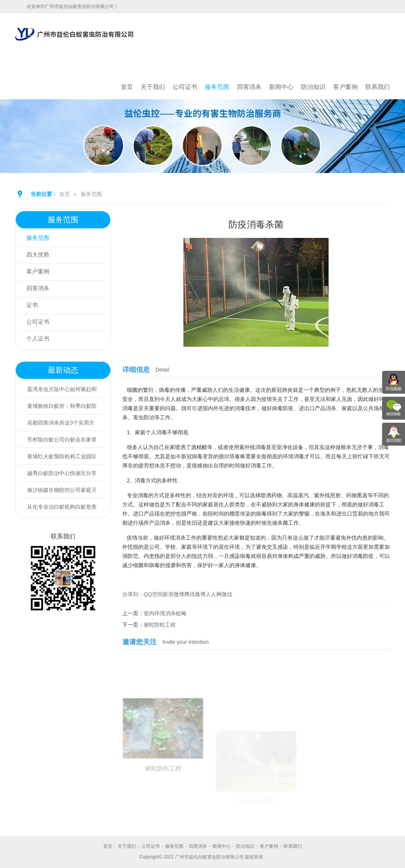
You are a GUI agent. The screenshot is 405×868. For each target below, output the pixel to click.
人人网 (214, 594)
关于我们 (153, 87)
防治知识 (313, 87)
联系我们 (377, 87)
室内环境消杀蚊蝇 (165, 613)
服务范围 (217, 87)
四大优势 (39, 255)
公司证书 (185, 87)
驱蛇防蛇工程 (160, 625)
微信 (227, 594)
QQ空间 (153, 594)
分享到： (133, 594)
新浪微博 (173, 594)
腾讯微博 (195, 594)
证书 (33, 306)
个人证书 (39, 339)
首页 (127, 87)
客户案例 (345, 87)
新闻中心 (281, 87)
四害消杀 (249, 87)
